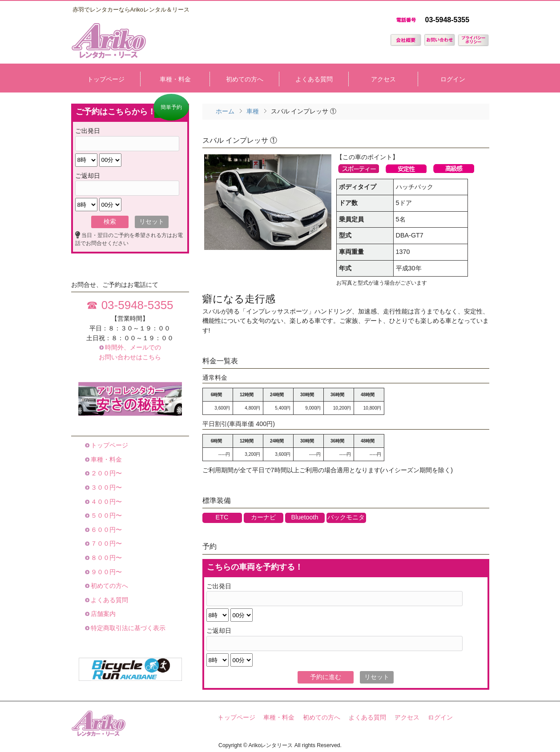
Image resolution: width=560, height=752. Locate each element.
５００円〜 (106, 515)
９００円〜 (106, 572)
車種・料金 (106, 459)
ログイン (440, 718)
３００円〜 (106, 487)
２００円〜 (106, 473)
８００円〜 (106, 558)
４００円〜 (106, 502)
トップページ (109, 445)
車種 (253, 111)
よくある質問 (109, 600)
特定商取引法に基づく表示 (128, 628)
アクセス (407, 718)
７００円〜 (106, 543)
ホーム (225, 111)
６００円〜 (106, 530)
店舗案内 (103, 614)
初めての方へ (109, 586)
